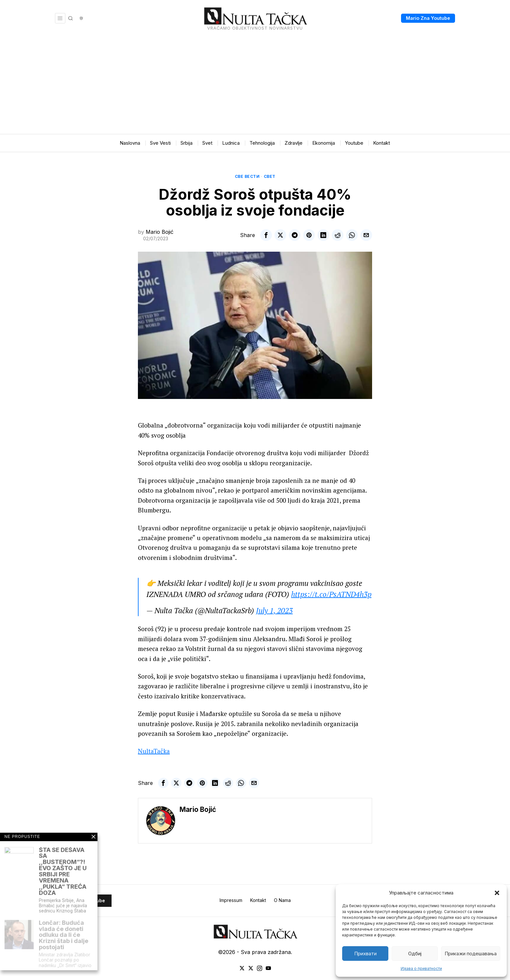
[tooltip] (266, 235)
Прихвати (365, 954)
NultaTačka (154, 751)
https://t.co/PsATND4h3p (331, 594)
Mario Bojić (160, 232)
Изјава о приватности (421, 968)
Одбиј (415, 954)
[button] (497, 893)
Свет (270, 176)
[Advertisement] (255, 85)
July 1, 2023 (274, 610)
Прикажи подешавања (471, 954)
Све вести (247, 176)
